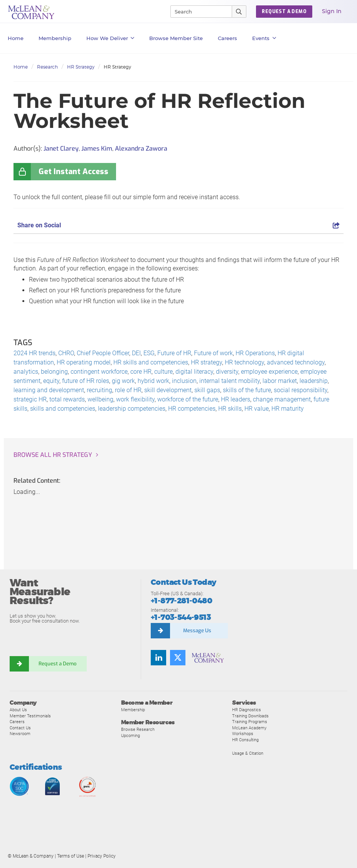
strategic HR (30, 399)
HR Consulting (245, 740)
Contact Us (20, 728)
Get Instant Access (73, 172)
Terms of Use (71, 856)
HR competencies (192, 409)
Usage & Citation (248, 753)
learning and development (49, 390)
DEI (136, 353)
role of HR (128, 390)
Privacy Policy (102, 856)
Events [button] (264, 38)
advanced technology (296, 362)
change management (282, 399)
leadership (314, 381)
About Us (18, 710)
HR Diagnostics (247, 710)
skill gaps (207, 390)
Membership (55, 38)
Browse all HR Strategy (53, 455)
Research (47, 67)
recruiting (99, 390)
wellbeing (100, 399)
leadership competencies (132, 409)
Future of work (213, 353)
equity (51, 381)
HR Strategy (81, 67)
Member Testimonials (30, 716)
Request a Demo (58, 664)
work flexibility (135, 399)
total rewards (67, 399)
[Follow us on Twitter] (178, 658)
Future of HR (174, 353)
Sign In (332, 11)
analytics (26, 372)
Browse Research (138, 729)
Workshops (243, 734)
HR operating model (84, 362)
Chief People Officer (103, 353)
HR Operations (255, 353)
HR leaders (236, 399)
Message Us (197, 630)
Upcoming (131, 735)
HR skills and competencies (151, 362)
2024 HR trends (35, 353)
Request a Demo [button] (284, 12)
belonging (54, 372)
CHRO (66, 353)
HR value (257, 409)
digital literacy (194, 372)
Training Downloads (250, 716)
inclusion (184, 381)
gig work (123, 381)
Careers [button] (227, 38)
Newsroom (20, 734)
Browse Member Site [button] (176, 38)
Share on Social (178, 225)
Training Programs (250, 722)
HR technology (244, 362)
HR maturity (288, 409)
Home (16, 38)
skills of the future (247, 390)
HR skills (230, 409)
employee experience (269, 372)
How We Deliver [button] (110, 38)
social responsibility (301, 390)
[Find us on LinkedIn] (158, 658)
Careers (17, 722)
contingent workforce (99, 372)
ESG (149, 353)
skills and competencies (63, 409)
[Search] (198, 12)
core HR (141, 372)
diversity (227, 372)
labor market (280, 381)
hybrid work (153, 381)
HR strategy (206, 362)
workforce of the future (188, 399)
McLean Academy (249, 728)
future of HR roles (86, 381)
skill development (168, 390)
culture (163, 372)
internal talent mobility (230, 381)
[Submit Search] (239, 12)
